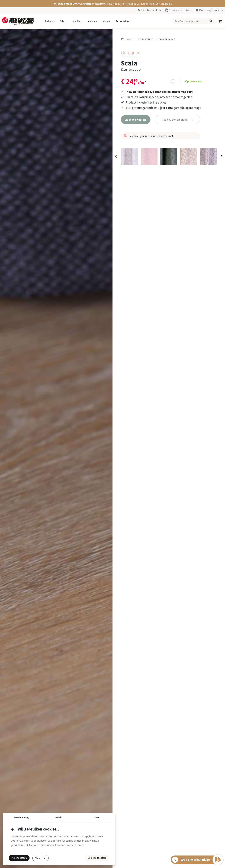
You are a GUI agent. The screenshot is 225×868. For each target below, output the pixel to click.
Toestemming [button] (22, 817)
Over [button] (97, 817)
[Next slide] (221, 156)
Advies (64, 21)
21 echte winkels (151, 10)
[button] (112, 4)
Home (126, 39)
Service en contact (180, 10)
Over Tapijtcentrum (211, 10)
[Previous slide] (116, 156)
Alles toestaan (19, 858)
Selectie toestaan (97, 858)
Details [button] (59, 817)
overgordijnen (145, 39)
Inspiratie (93, 21)
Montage (77, 21)
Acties (107, 21)
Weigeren (40, 858)
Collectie (50, 21)
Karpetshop (123, 21)
